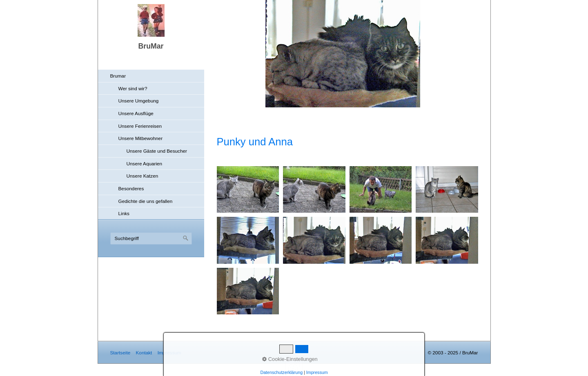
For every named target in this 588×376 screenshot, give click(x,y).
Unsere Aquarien (145, 164)
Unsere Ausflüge (136, 113)
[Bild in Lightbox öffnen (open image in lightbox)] (248, 189)
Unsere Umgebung (139, 101)
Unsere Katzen (143, 176)
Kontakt (144, 353)
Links (124, 213)
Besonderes (131, 188)
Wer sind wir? (133, 88)
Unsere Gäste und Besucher (157, 151)
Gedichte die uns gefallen (146, 201)
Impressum (169, 353)
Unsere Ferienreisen (140, 126)
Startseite (120, 353)
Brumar (118, 76)
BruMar (151, 46)
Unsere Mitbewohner (141, 138)
